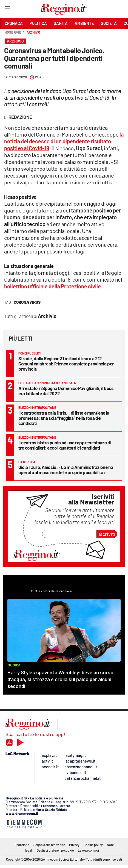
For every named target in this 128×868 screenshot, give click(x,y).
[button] (118, 35)
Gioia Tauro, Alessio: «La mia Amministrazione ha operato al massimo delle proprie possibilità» (66, 470)
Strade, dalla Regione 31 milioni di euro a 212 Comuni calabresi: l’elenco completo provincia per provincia (66, 364)
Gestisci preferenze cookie (55, 850)
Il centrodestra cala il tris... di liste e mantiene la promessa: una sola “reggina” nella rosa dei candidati (64, 418)
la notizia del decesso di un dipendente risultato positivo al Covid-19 (64, 141)
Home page (13, 32)
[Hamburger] (7, 9)
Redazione (22, 845)
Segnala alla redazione (49, 845)
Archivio (33, 32)
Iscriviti (107, 534)
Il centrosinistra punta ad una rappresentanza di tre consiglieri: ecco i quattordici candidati (65, 445)
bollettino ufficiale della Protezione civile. (53, 286)
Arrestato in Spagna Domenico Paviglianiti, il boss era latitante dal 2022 (66, 391)
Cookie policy (93, 845)
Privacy (74, 845)
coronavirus (27, 302)
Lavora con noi (88, 850)
